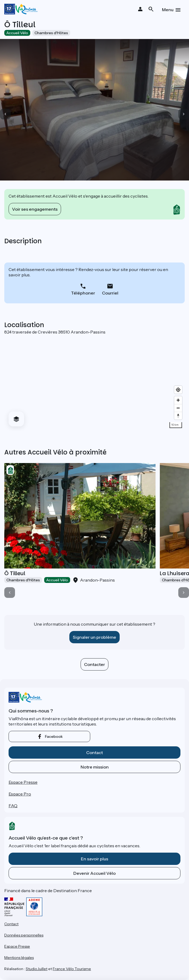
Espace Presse (23, 782)
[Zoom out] (178, 408)
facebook (54, 736)
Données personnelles (24, 935)
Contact (94, 752)
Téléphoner (83, 293)
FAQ (13, 806)
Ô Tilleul (15, 573)
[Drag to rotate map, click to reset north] (178, 416)
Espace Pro (20, 794)
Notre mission (95, 767)
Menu (168, 10)
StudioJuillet (37, 969)
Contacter (94, 664)
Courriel (110, 293)
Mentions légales (19, 958)
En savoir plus (94, 859)
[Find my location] (178, 390)
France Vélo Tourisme (72, 969)
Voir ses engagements (35, 209)
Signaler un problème (94, 637)
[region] (94, 383)
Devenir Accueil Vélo (94, 873)
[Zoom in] (178, 400)
